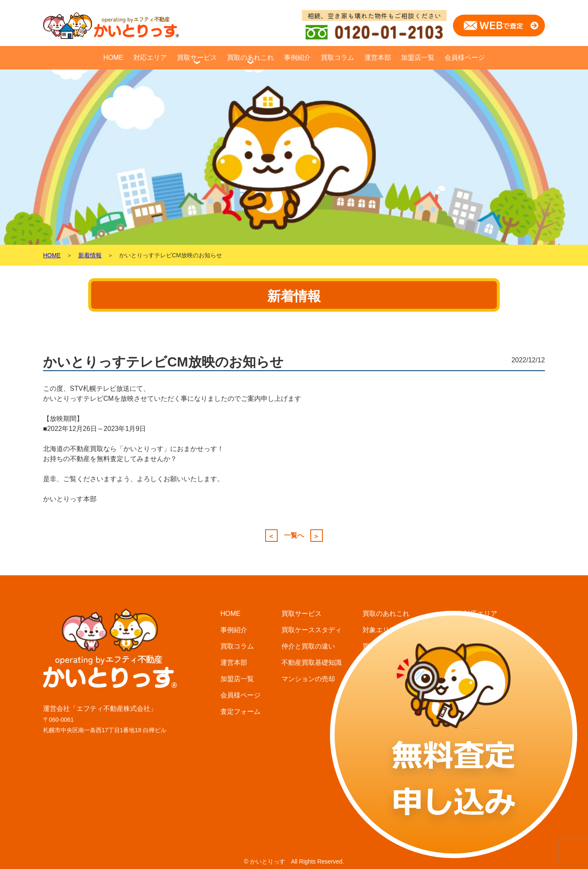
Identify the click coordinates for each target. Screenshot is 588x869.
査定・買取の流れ (389, 679)
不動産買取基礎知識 (312, 663)
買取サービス (197, 58)
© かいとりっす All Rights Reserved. (294, 861)
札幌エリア (481, 630)
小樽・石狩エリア (491, 679)
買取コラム (337, 58)
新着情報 (90, 255)
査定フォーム (240, 711)
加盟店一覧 (418, 58)
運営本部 (378, 58)
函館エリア (481, 760)
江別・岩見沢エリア (494, 663)
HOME (113, 58)
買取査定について (389, 663)
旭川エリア (481, 744)
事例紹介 (297, 58)
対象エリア (379, 630)
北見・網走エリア (491, 793)
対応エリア (150, 58)
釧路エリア (481, 809)
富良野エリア (484, 777)
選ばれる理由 (383, 695)
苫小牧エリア (484, 711)
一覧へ (294, 536)
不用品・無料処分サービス (403, 711)
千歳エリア (481, 695)
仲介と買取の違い (308, 646)
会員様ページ (465, 58)
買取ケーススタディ (312, 630)
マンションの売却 (308, 679)
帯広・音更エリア (491, 728)
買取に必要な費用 (389, 646)
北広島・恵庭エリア (494, 646)
